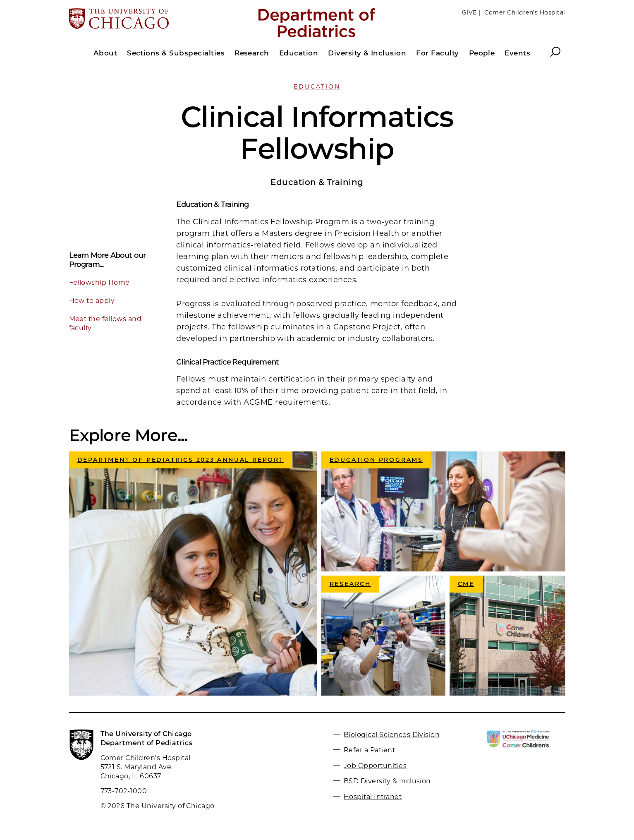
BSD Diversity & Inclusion (387, 781)
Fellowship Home (99, 282)
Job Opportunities (375, 765)
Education (317, 86)
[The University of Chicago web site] (150, 19)
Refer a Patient (369, 750)
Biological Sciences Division (392, 734)
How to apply (92, 301)
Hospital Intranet (373, 796)
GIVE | (471, 12)
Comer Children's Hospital (525, 12)
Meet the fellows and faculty (105, 323)
